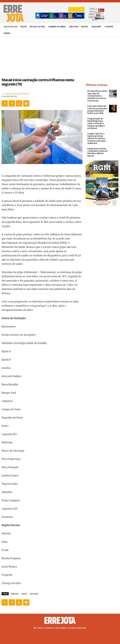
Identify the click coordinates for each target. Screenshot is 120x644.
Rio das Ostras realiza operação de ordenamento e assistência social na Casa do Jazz (96, 96)
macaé (24, 594)
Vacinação (34, 594)
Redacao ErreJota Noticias (17, 94)
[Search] (81, 9)
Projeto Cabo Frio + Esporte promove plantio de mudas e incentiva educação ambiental (95, 134)
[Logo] (60, 620)
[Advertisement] (42, 55)
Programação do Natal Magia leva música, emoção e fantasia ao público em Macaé (97, 121)
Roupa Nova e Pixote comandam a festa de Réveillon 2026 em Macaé (96, 147)
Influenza (14, 594)
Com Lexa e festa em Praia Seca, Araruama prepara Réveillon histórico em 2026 (96, 109)
